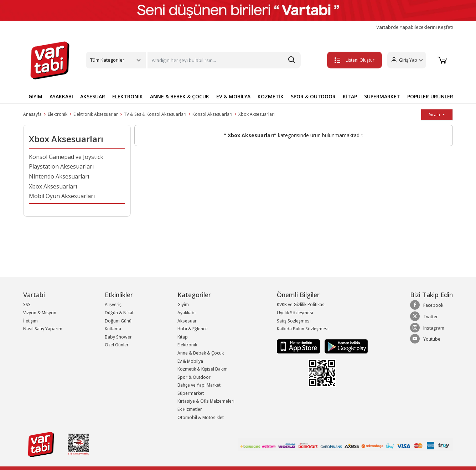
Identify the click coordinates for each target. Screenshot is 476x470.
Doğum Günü (118, 321)
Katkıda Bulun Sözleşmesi (303, 329)
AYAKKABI (61, 96)
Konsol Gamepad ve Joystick (66, 157)
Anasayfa (32, 114)
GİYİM (35, 96)
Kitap (183, 337)
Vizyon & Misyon (40, 313)
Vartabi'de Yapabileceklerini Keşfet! (415, 27)
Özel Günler (117, 345)
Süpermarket (191, 393)
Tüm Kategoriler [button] (107, 60)
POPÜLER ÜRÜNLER (430, 96)
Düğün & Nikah (120, 313)
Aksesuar (187, 321)
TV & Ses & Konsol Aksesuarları (155, 114)
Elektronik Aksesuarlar (96, 114)
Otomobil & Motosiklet (201, 417)
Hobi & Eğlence (193, 329)
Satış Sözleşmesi (294, 321)
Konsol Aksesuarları (212, 114)
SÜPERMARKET (382, 96)
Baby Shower (118, 337)
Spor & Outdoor (194, 377)
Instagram (427, 328)
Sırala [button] (435, 115)
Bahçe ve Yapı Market (199, 385)
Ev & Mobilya (190, 361)
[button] (404, 60)
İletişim (30, 321)
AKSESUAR (93, 96)
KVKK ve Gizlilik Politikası (301, 304)
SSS (27, 304)
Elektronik (58, 114)
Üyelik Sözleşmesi (295, 313)
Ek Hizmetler (190, 409)
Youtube (425, 339)
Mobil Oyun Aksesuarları (62, 196)
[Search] (224, 60)
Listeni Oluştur (352, 60)
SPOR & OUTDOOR (313, 96)
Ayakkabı (187, 313)
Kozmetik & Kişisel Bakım (203, 369)
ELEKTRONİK (128, 96)
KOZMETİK (271, 96)
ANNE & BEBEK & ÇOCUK (180, 96)
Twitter (424, 316)
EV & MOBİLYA (233, 96)
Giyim (183, 304)
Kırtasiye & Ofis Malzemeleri (206, 401)
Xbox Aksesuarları (257, 114)
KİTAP (350, 96)
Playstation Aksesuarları (61, 166)
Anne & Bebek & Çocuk (201, 353)
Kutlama (113, 329)
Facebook (427, 305)
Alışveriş (113, 304)
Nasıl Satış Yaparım (43, 329)
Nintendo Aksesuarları (59, 176)
